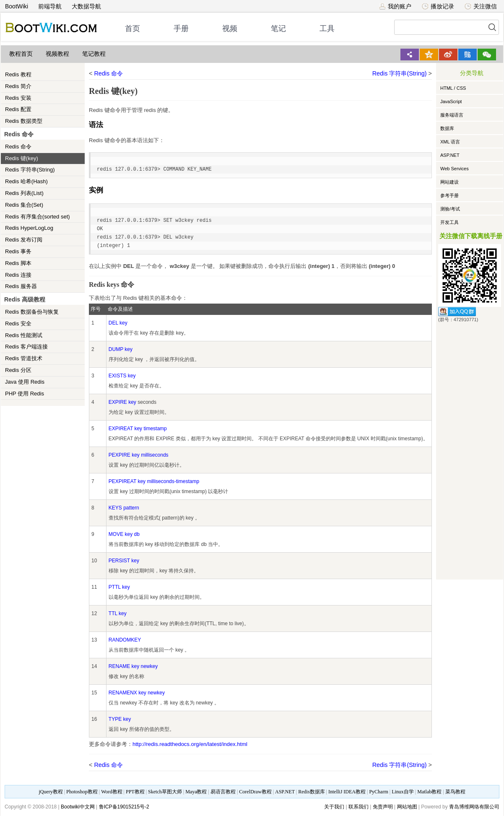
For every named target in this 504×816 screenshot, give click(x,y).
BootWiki (17, 6)
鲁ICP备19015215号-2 (124, 807)
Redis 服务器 (21, 286)
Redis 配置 (18, 109)
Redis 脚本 (18, 263)
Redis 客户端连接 (26, 347)
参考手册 (449, 195)
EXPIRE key (122, 402)
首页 (132, 29)
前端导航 (50, 6)
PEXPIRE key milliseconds (139, 455)
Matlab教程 (429, 792)
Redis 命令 (18, 147)
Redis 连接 (18, 275)
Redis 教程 (18, 74)
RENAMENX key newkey (137, 693)
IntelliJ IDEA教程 (347, 792)
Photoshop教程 (82, 792)
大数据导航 (86, 6)
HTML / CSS (453, 88)
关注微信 (481, 6)
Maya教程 (196, 792)
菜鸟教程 (455, 792)
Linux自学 (403, 792)
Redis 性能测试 (24, 335)
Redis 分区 (18, 370)
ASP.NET (450, 155)
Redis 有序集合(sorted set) (38, 217)
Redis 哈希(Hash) (26, 181)
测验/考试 (450, 209)
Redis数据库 (311, 792)
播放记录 (438, 6)
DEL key (118, 323)
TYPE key (120, 719)
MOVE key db (124, 534)
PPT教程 (135, 792)
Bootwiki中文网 (78, 807)
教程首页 (21, 54)
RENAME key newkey (133, 666)
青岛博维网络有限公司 (474, 807)
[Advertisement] (470, 450)
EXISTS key (122, 376)
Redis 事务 (18, 251)
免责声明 (383, 807)
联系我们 (359, 807)
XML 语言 (450, 142)
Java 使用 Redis (25, 382)
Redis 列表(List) (24, 193)
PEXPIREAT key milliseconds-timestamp (154, 481)
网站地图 (407, 807)
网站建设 (449, 182)
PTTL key (119, 587)
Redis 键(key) (22, 158)
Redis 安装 (18, 98)
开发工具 (449, 222)
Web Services (455, 169)
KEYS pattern (124, 508)
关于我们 (334, 807)
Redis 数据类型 (24, 121)
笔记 (278, 29)
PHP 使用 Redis (25, 394)
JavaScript (451, 101)
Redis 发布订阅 (24, 240)
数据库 (447, 128)
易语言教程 (223, 792)
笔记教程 (94, 54)
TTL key (118, 613)
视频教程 (57, 54)
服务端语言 (452, 115)
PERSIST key (124, 561)
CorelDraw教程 (255, 792)
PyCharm (378, 792)
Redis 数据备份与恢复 (32, 312)
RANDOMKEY (125, 640)
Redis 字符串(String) (30, 170)
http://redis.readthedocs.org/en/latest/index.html (190, 744)
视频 (230, 29)
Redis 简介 (18, 86)
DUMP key (121, 349)
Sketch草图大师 (165, 792)
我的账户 (395, 6)
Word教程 (112, 792)
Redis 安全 (18, 324)
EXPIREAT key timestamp (138, 429)
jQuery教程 (51, 792)
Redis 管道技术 (24, 358)
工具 (327, 29)
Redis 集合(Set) (24, 205)
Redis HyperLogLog (29, 228)
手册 (181, 29)
